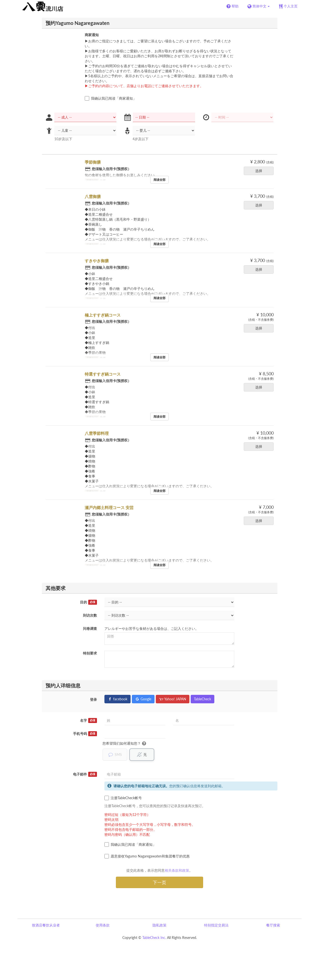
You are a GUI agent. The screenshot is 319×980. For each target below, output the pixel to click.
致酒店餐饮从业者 (46, 925)
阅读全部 (159, 180)
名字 (88, 720)
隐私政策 (159, 925)
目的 (88, 602)
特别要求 (90, 653)
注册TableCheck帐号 (123, 798)
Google (143, 699)
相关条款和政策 (177, 870)
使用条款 (103, 925)
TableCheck (202, 699)
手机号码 (85, 734)
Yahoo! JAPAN (173, 699)
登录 (93, 699)
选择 (260, 171)
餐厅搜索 (273, 925)
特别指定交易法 (216, 925)
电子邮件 (85, 774)
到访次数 (90, 615)
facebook (118, 699)
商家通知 (92, 35)
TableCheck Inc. (154, 938)
